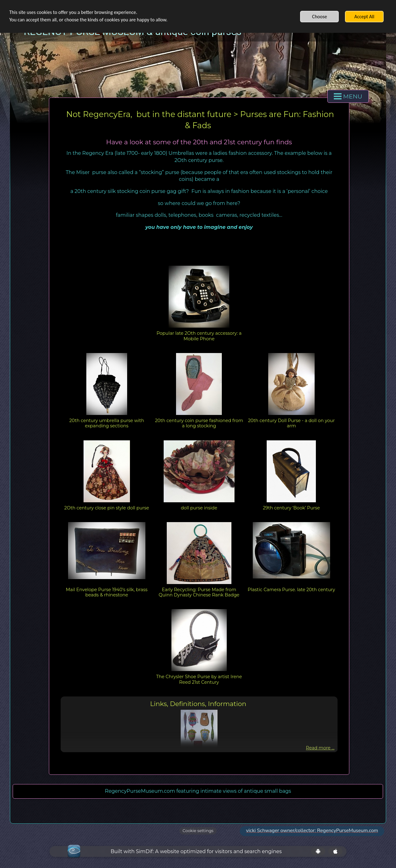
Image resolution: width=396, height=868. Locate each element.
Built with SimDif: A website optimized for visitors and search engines (196, 851)
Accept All (364, 17)
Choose (320, 17)
